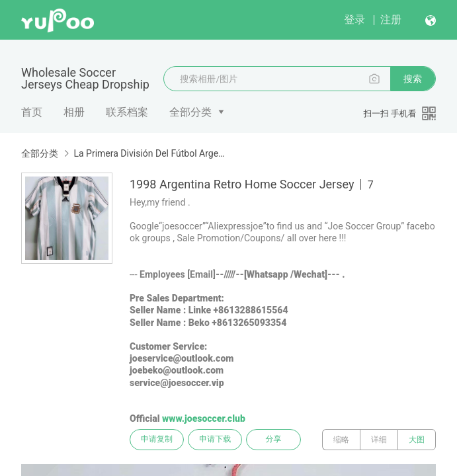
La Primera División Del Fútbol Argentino (150, 153)
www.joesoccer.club (204, 418)
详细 (379, 440)
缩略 (341, 440)
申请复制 (157, 440)
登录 (354, 20)
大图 (417, 440)
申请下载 (217, 440)
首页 (32, 112)
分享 (276, 440)
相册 (74, 112)
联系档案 (127, 112)
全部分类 (190, 112)
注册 (391, 20)
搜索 (413, 79)
